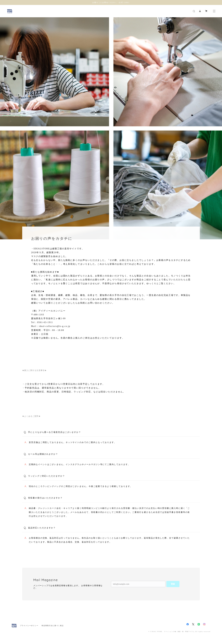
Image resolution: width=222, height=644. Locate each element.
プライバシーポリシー (29, 626)
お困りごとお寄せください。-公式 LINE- (111, 2)
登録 (173, 584)
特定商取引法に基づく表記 (53, 626)
